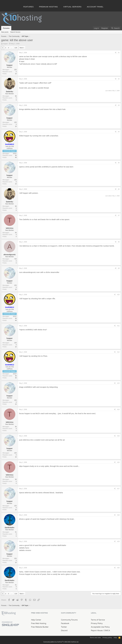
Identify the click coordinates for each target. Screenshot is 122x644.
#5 (119, 163)
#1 (119, 53)
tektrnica (10, 228)
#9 (119, 268)
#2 (119, 79)
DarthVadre (9, 528)
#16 (118, 462)
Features (28, 7)
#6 (119, 189)
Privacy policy (107, 638)
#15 (118, 436)
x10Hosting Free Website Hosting (8, 613)
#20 (118, 568)
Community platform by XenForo (61, 642)
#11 (118, 326)
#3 (119, 105)
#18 (118, 515)
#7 (119, 215)
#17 (118, 489)
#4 (119, 132)
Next (21, 48)
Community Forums (69, 620)
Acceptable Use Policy (100, 627)
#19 (118, 541)
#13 (118, 383)
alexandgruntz (10, 254)
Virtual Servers (72, 7)
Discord (64, 630)
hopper (5, 44)
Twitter (64, 627)
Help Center (36, 620)
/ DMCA (106, 630)
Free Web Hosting (39, 623)
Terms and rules (95, 638)
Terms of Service (98, 620)
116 (16, 48)
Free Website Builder (40, 627)
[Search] (115, 28)
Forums (6, 28)
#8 (119, 242)
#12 (118, 352)
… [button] (12, 48)
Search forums (15, 32)
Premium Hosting (48, 7)
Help (115, 638)
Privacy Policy (97, 623)
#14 (118, 409)
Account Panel (95, 7)
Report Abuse (97, 630)
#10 (118, 295)
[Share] (116, 53)
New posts (5, 32)
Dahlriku (9, 92)
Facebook (65, 623)
